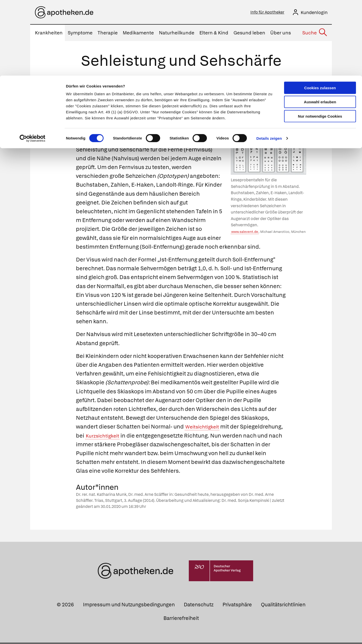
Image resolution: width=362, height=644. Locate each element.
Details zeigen (269, 63)
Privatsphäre (237, 606)
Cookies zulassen (320, 12)
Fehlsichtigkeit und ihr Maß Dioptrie (154, 108)
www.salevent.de (245, 233)
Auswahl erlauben (320, 26)
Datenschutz (199, 606)
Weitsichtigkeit (205, 428)
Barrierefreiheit (181, 620)
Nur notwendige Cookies (320, 41)
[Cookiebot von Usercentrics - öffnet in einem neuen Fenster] (33, 63)
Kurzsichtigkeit (149, 437)
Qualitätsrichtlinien (283, 606)
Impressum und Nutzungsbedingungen (129, 606)
